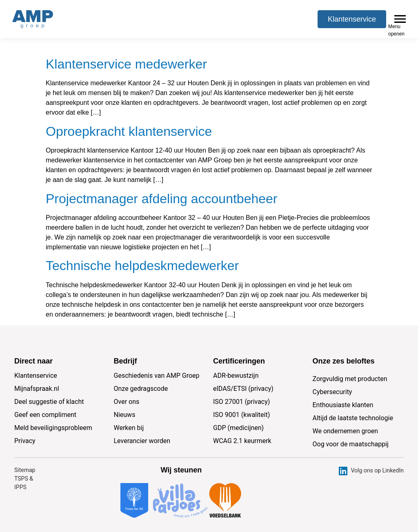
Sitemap (25, 455)
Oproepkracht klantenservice (129, 117)
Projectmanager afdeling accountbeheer (161, 184)
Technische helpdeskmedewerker (142, 251)
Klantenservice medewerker (126, 49)
